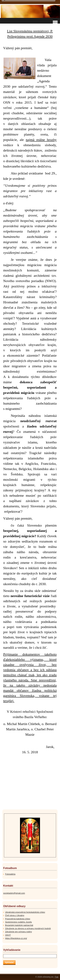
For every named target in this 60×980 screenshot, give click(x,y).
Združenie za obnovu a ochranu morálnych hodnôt (28, 928)
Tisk (57, 977)
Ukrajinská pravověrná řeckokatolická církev (25, 912)
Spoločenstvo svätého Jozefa (18, 922)
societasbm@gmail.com (14, 893)
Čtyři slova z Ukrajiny (15, 915)
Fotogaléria (10, 874)
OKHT (8, 935)
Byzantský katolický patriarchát (19, 925)
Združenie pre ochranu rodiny (18, 932)
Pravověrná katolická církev (18, 919)
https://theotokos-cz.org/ (16, 938)
